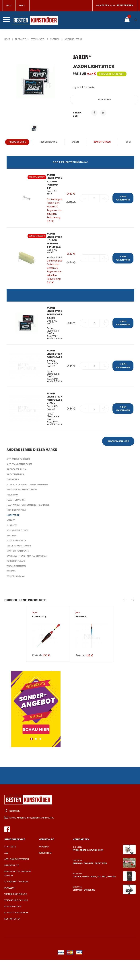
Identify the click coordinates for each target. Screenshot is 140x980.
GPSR (127, 142)
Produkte (21, 39)
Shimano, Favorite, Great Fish (90, 883)
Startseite (10, 867)
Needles (11, 540)
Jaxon (75, 142)
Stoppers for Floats (19, 571)
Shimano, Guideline (83, 910)
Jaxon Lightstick (78, 39)
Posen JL (81, 636)
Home (7, 39)
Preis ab (99, 74)
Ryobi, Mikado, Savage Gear (88, 870)
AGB (6, 873)
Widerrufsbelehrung (17, 914)
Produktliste (18, 142)
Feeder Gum (13, 515)
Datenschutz (12, 885)
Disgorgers (13, 499)
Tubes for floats (17, 581)
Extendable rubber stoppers (24, 510)
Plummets (12, 545)
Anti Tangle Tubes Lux (19, 479)
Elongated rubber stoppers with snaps (30, 505)
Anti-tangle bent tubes (20, 484)
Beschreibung (49, 142)
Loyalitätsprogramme (17, 933)
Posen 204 (38, 636)
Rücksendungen (14, 926)
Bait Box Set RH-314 (17, 489)
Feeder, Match (40, 39)
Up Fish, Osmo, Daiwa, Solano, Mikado (94, 897)
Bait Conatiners (16, 494)
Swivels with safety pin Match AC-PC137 (29, 576)
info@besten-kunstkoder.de (41, 838)
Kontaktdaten (12, 939)
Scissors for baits (17, 561)
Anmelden (44, 867)
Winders (11, 591)
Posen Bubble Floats (19, 550)
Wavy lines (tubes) (17, 586)
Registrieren (46, 873)
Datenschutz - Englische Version (18, 894)
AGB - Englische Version (18, 879)
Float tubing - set (17, 520)
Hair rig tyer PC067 (17, 530)
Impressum (10, 908)
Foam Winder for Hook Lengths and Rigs (30, 525)
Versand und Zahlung (17, 920)
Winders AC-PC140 (16, 596)
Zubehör (58, 39)
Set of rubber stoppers (21, 566)
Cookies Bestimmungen (17, 902)
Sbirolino (12, 556)
